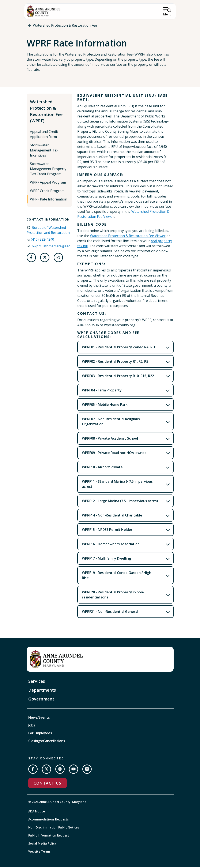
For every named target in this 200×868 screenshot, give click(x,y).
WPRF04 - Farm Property (102, 391)
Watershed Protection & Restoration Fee (65, 25)
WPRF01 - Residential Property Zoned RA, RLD (119, 348)
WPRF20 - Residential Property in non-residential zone (113, 595)
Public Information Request (49, 836)
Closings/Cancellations (47, 742)
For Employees (40, 734)
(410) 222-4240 (42, 240)
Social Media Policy (42, 844)
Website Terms (39, 852)
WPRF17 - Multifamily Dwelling (106, 559)
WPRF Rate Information (49, 200)
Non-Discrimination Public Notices (54, 828)
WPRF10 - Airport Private (102, 468)
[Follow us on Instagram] (58, 258)
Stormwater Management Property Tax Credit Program (48, 170)
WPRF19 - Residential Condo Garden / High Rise (117, 576)
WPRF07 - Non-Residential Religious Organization (111, 422)
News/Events (39, 718)
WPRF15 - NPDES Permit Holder (107, 530)
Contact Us (48, 784)
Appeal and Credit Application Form (44, 135)
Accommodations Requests (48, 820)
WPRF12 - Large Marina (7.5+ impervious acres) (120, 502)
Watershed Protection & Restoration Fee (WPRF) (46, 112)
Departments (42, 691)
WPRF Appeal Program (48, 183)
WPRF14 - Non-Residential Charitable (112, 516)
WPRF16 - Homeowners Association (111, 545)
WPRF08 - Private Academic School (110, 439)
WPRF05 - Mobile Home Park (105, 405)
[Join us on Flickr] (87, 770)
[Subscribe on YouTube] (73, 770)
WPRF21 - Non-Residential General (110, 612)
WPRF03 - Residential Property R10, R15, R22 (118, 377)
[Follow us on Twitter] (45, 258)
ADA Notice (37, 812)
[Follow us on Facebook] (31, 258)
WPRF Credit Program (47, 192)
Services (37, 682)
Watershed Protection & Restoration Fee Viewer (128, 237)
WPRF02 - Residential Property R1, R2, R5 (115, 362)
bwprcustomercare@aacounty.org (59, 247)
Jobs (32, 726)
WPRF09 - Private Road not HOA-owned (114, 454)
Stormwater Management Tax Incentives (44, 151)
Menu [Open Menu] (167, 14)
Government (41, 700)
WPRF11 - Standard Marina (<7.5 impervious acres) (117, 485)
